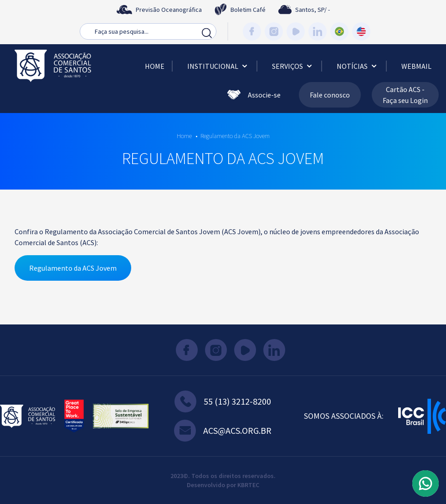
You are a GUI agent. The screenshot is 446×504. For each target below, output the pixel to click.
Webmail (416, 66)
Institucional (218, 66)
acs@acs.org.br (223, 431)
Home (155, 66)
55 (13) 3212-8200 (223, 401)
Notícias (358, 66)
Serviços (293, 66)
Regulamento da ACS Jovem (235, 136)
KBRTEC (248, 485)
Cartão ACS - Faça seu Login (405, 95)
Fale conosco (330, 95)
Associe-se (254, 95)
